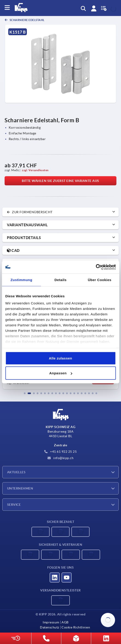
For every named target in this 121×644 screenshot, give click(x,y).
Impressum (51, 622)
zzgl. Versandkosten (35, 170)
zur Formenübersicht (30, 212)
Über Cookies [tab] (100, 280)
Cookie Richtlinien (76, 627)
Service (14, 505)
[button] (25, 393)
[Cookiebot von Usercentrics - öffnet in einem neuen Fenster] (96, 267)
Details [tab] (60, 280)
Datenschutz (50, 627)
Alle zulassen (61, 358)
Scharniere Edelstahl (27, 20)
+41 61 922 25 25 (61, 452)
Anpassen (61, 373)
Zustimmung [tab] (21, 280)
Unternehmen (20, 488)
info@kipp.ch (61, 458)
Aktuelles (16, 472)
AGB (65, 622)
